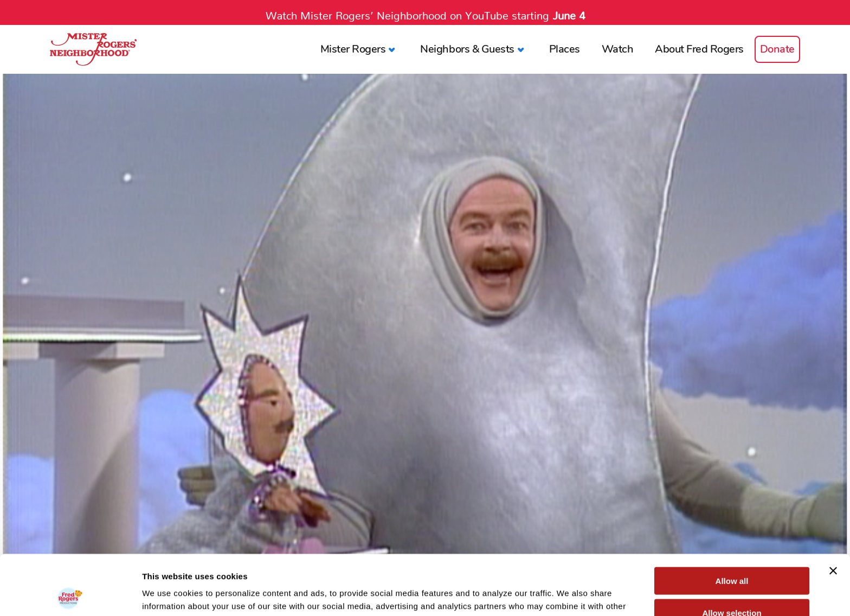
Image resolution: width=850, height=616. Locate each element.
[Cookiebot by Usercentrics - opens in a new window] (70, 595)
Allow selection (732, 553)
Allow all (732, 521)
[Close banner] (833, 511)
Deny (732, 584)
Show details (569, 595)
